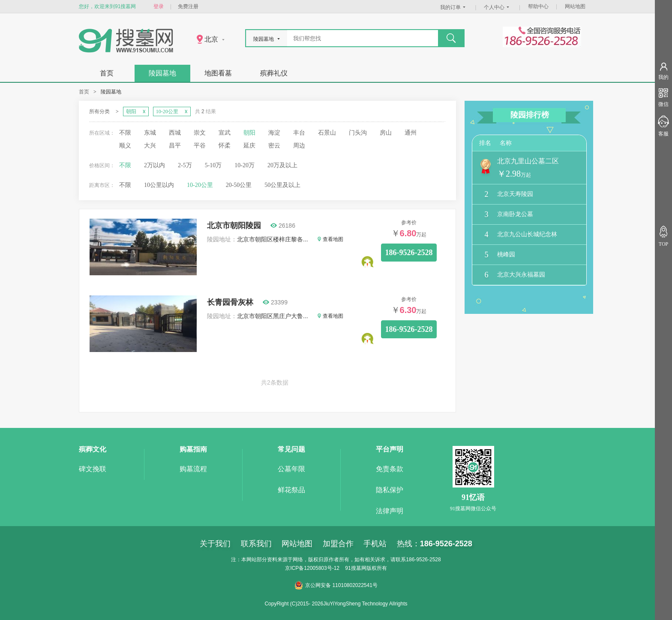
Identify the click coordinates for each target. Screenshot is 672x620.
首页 (107, 73)
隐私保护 (390, 490)
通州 (411, 133)
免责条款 (390, 469)
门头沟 (358, 133)
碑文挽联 (93, 469)
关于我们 (215, 544)
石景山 (327, 133)
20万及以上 (282, 165)
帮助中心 (538, 6)
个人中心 (498, 7)
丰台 (299, 133)
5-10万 (213, 165)
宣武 (225, 133)
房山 (386, 133)
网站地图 (575, 6)
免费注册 (188, 6)
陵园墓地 (162, 73)
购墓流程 (193, 469)
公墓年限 (291, 469)
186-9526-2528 (409, 253)
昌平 (175, 146)
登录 (159, 6)
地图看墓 (218, 73)
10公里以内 (159, 185)
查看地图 (330, 239)
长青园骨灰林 (230, 302)
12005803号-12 (322, 568)
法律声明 (390, 511)
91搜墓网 (355, 568)
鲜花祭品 (291, 490)
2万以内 (154, 165)
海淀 (274, 133)
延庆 (249, 146)
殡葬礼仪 (274, 73)
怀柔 (225, 146)
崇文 (200, 133)
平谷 (200, 146)
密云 (274, 146)
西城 (175, 133)
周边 (299, 146)
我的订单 (454, 7)
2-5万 (185, 165)
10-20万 (244, 165)
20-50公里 (239, 185)
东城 (150, 133)
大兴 (150, 146)
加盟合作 (338, 544)
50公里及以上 (282, 185)
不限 (125, 133)
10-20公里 (200, 185)
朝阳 (249, 133)
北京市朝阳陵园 (234, 226)
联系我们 (256, 544)
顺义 (125, 146)
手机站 (375, 544)
